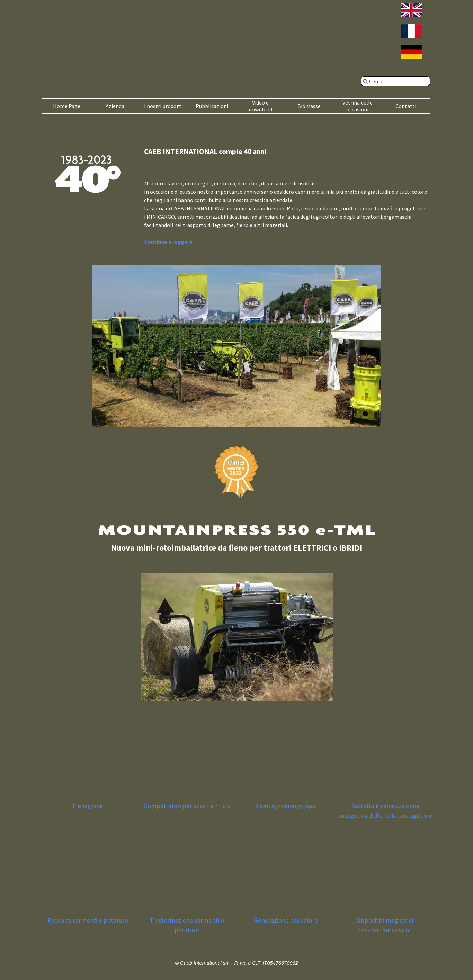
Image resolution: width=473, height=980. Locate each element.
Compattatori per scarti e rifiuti (187, 806)
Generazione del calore (286, 920)
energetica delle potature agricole (385, 815)
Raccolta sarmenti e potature (88, 920)
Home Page (67, 106)
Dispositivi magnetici (385, 920)
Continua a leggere (168, 242)
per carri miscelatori (385, 930)
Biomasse (309, 106)
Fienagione (88, 806)
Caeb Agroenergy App (286, 806)
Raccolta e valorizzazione (385, 806)
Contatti (406, 106)
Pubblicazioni (212, 106)
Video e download (261, 106)
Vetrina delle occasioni (358, 106)
